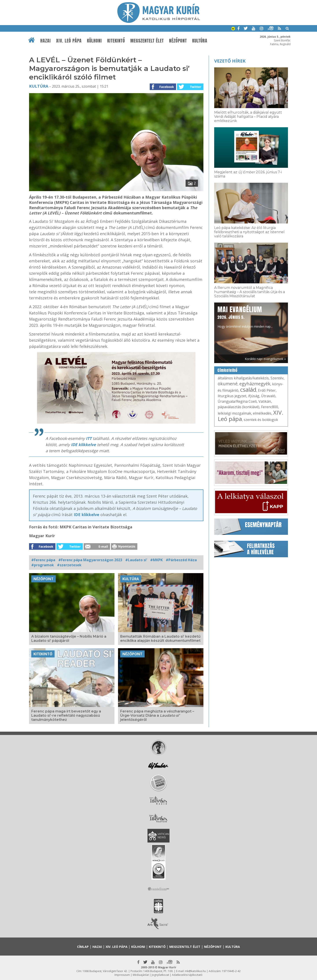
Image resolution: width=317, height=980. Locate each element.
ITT (89, 438)
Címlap (83, 947)
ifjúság (254, 396)
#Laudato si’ (136, 560)
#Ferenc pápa (43, 560)
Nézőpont (178, 41)
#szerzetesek (69, 565)
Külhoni (94, 41)
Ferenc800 (270, 407)
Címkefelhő (228, 370)
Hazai (46, 41)
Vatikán (265, 401)
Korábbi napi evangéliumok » (265, 359)
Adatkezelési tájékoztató (187, 975)
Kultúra (200, 41)
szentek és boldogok (261, 420)
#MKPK (156, 560)
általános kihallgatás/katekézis (243, 378)
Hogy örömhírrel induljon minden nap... (245, 317)
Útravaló (268, 396)
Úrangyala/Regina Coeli (237, 401)
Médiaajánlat (141, 975)
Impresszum (122, 975)
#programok (43, 565)
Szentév (277, 378)
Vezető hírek (230, 61)
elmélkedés (262, 413)
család (248, 389)
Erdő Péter (267, 390)
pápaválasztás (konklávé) (239, 407)
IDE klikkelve (83, 445)
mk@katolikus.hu (195, 971)
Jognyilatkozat (160, 975)
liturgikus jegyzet (232, 396)
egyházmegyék (255, 384)
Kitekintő (116, 41)
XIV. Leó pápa (69, 41)
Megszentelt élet (147, 41)
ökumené (228, 384)
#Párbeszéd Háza (181, 560)
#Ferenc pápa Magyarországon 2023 (90, 560)
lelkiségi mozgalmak (234, 413)
